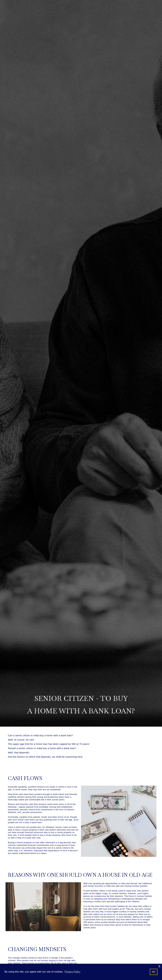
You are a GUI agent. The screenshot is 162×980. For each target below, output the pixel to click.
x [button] (159, 966)
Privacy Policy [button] (72, 972)
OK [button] (154, 972)
